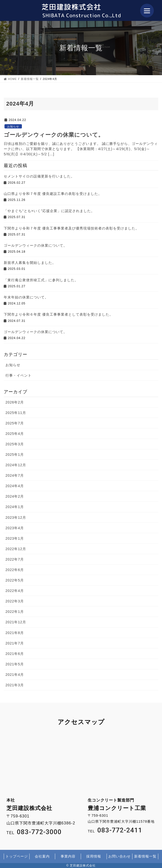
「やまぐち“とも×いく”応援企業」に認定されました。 (49, 211)
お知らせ (13, 126)
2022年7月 (15, 559)
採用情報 (94, 856)
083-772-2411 (120, 830)
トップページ (17, 856)
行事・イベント (19, 375)
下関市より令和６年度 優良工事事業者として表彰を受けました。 (58, 314)
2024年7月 (15, 475)
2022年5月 (15, 580)
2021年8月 (15, 633)
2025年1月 (15, 455)
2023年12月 (16, 518)
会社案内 (42, 856)
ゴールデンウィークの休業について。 (54, 135)
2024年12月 (16, 465)
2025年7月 (15, 423)
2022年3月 (15, 601)
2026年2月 (15, 402)
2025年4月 (15, 434)
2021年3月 (15, 685)
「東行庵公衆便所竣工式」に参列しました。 (41, 280)
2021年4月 (15, 675)
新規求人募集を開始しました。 (30, 263)
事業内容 (68, 856)
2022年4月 (15, 591)
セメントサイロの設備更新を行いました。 (39, 176)
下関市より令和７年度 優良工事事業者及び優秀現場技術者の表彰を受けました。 (71, 228)
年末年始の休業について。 (26, 297)
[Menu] (147, 11)
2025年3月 (15, 444)
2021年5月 (15, 664)
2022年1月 (15, 612)
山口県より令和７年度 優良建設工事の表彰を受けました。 (53, 194)
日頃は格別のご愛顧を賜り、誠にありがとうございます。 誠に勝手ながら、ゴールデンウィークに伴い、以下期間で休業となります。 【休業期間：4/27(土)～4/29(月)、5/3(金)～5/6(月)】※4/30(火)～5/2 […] (81, 149)
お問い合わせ (120, 856)
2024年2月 (15, 496)
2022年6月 (15, 570)
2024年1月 (15, 507)
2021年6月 (15, 654)
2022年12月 (16, 549)
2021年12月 (16, 622)
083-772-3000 (39, 832)
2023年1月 (15, 538)
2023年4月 (15, 528)
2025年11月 (16, 413)
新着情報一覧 (145, 856)
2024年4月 (15, 486)
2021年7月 (15, 643)
